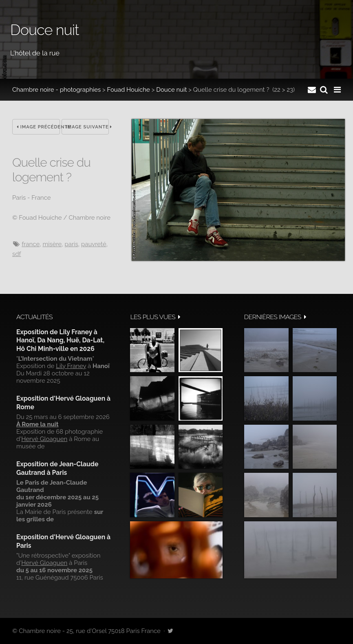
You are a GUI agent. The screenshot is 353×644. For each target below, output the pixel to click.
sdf (17, 254)
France (31, 244)
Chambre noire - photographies (56, 90)
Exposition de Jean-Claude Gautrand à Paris (57, 468)
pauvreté (94, 244)
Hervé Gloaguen (44, 439)
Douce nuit (171, 90)
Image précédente (38, 127)
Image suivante (88, 127)
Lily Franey (71, 366)
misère (52, 244)
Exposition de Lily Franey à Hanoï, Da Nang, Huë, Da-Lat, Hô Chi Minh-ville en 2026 (60, 340)
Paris (72, 244)
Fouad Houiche (129, 90)
